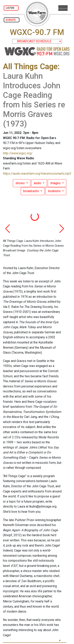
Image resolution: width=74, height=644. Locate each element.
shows (20, 183)
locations (55, 191)
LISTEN (11, 8)
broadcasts (31, 191)
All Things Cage (30, 67)
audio (38, 183)
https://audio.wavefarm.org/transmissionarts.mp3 (37, 174)
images (56, 183)
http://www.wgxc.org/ (18, 153)
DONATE (12, 20)
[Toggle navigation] (63, 8)
